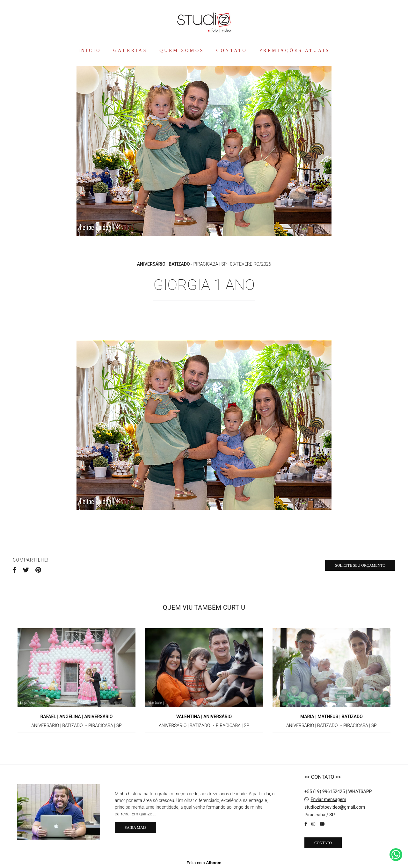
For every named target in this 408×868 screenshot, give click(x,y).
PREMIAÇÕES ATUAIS (295, 51)
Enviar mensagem (328, 799)
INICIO (90, 51)
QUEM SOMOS (182, 51)
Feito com (204, 863)
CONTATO (232, 51)
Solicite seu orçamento (360, 565)
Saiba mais (135, 828)
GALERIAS (130, 51)
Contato (323, 843)
